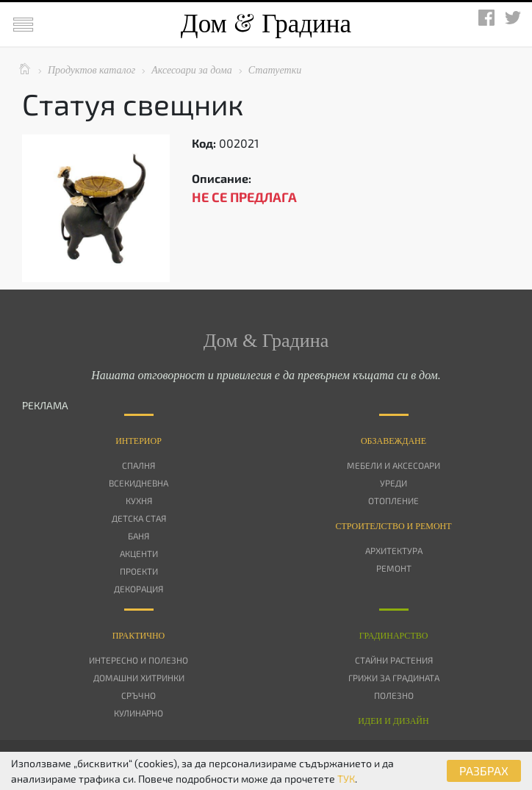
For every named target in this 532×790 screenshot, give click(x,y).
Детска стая (139, 518)
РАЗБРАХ (484, 771)
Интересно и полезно (139, 660)
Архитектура (394, 550)
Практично (139, 636)
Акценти (139, 553)
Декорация (139, 589)
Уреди (393, 483)
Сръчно (139, 695)
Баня (139, 536)
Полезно (394, 695)
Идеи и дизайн (393, 721)
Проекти (139, 571)
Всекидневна (139, 483)
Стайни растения (394, 660)
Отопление (393, 500)
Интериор (139, 441)
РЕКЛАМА (45, 405)
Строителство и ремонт (393, 526)
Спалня (139, 465)
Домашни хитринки (139, 678)
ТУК (346, 779)
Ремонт (394, 568)
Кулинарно (139, 713)
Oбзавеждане (393, 441)
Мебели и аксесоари (393, 465)
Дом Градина (266, 24)
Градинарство (394, 636)
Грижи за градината (394, 678)
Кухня (139, 500)
